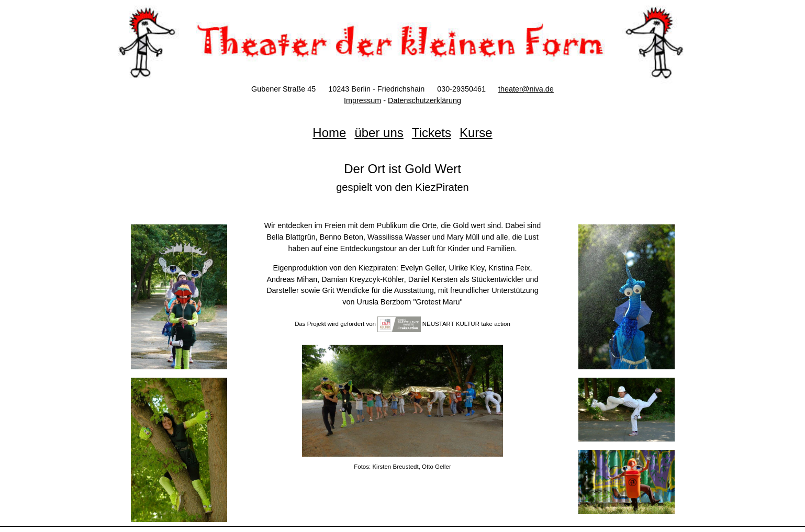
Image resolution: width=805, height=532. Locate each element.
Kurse (476, 133)
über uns (379, 133)
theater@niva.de (526, 89)
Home (329, 133)
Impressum (362, 100)
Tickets (432, 133)
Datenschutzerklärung (424, 100)
